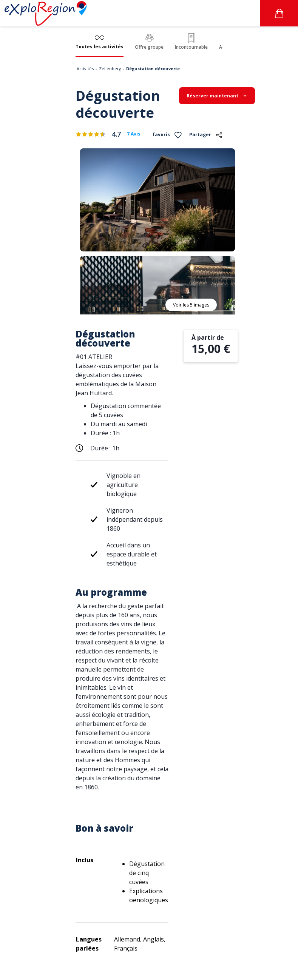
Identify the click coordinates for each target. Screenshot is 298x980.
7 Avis (134, 134)
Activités (85, 69)
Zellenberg (110, 69)
